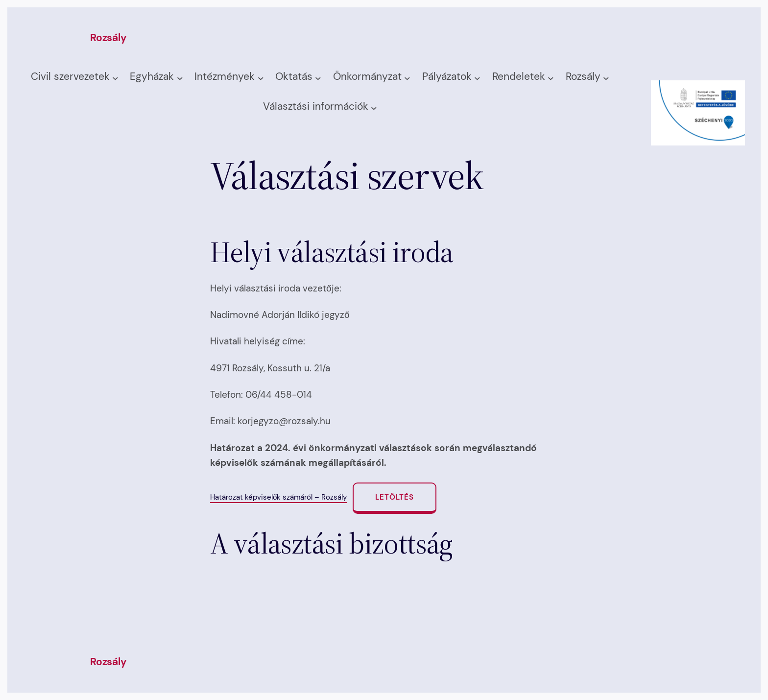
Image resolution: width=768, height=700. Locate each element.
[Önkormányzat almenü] (407, 78)
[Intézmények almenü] (261, 78)
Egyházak (152, 76)
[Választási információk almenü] (374, 108)
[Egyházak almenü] (180, 78)
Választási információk (316, 106)
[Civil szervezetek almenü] (115, 78)
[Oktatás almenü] (318, 78)
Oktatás (294, 76)
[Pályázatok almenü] (477, 78)
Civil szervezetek (70, 76)
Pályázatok (447, 76)
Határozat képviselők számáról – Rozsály (278, 497)
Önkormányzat (367, 76)
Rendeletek (519, 76)
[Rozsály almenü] (606, 78)
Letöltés (395, 497)
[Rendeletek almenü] (551, 78)
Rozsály (108, 38)
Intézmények (225, 76)
